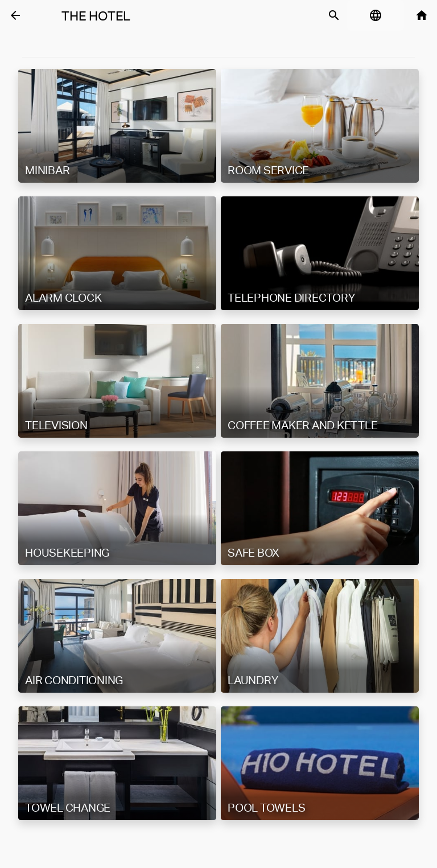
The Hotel (96, 16)
